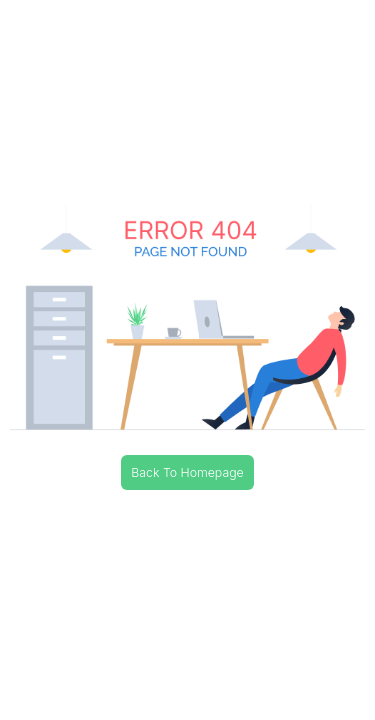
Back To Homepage (187, 472)
